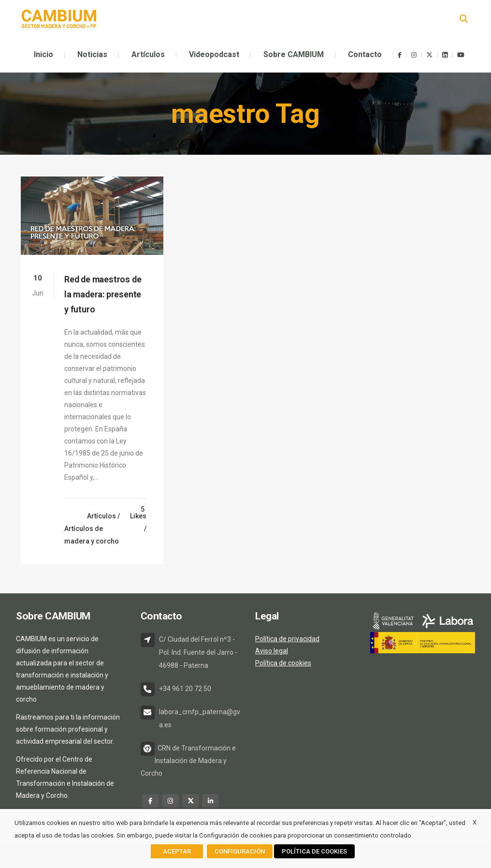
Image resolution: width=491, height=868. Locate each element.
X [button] (475, 822)
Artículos (101, 516)
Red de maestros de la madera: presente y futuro (103, 294)
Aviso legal (272, 651)
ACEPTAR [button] (177, 851)
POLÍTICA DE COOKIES (314, 851)
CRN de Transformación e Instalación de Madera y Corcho (188, 761)
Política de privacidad (287, 639)
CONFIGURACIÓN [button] (240, 851)
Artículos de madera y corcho (92, 535)
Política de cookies (283, 663)
